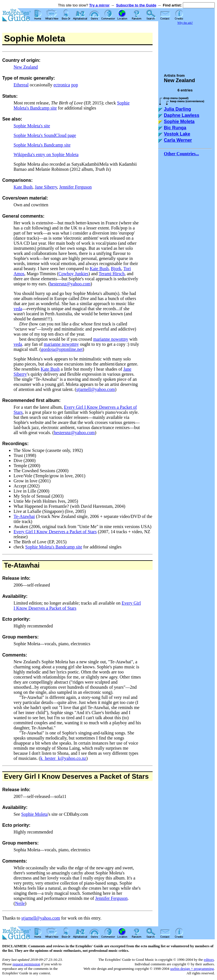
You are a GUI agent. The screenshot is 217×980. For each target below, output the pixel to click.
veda (18, 309)
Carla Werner (178, 140)
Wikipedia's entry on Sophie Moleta (46, 155)
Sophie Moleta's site (32, 126)
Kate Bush (23, 187)
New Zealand (26, 67)
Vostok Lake (177, 134)
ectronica (62, 85)
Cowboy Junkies (73, 274)
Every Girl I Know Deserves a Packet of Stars (55, 532)
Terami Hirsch (112, 274)
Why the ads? (185, 23)
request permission (26, 964)
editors (209, 960)
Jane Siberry (46, 187)
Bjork (116, 269)
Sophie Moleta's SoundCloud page (45, 135)
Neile (20, 903)
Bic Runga (175, 128)
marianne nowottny (111, 339)
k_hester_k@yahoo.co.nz (63, 758)
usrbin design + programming (192, 969)
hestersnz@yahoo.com (70, 284)
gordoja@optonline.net (62, 349)
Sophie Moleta (34, 814)
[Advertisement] (186, 46)
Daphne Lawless (182, 115)
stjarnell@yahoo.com (96, 389)
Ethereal (21, 85)
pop (75, 85)
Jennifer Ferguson (76, 187)
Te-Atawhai (24, 516)
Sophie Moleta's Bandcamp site (42, 145)
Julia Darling (177, 109)
